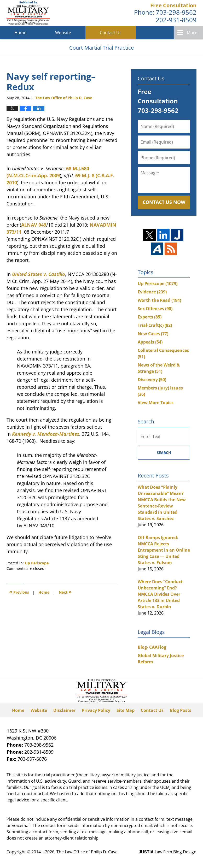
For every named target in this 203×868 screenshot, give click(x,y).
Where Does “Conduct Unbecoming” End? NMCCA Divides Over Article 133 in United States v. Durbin (160, 594)
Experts (150, 317)
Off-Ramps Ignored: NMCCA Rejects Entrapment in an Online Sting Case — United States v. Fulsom (164, 550)
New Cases (153, 334)
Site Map (126, 710)
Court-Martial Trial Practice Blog (28, 13)
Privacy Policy (96, 710)
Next (65, 592)
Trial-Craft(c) (155, 325)
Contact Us (111, 33)
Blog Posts (181, 710)
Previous (19, 592)
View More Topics (156, 403)
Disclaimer (64, 710)
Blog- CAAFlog (152, 647)
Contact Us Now (164, 202)
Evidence (152, 292)
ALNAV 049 (34, 225)
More (192, 33)
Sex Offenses (155, 309)
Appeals (150, 342)
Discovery (152, 380)
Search (164, 453)
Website (63, 33)
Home (20, 33)
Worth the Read (159, 300)
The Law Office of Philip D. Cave (87, 852)
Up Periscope (37, 563)
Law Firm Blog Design (168, 852)
